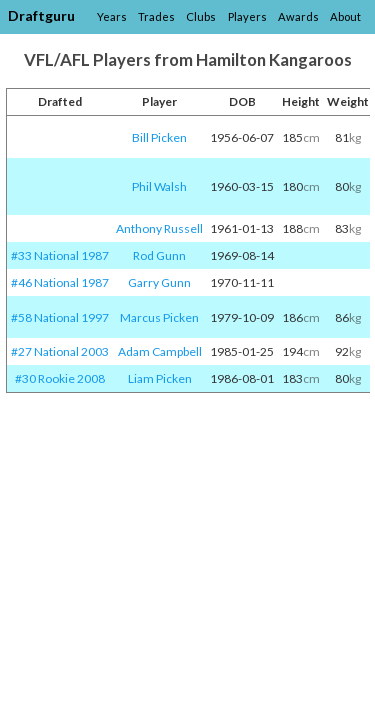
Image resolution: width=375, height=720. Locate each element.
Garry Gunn (159, 282)
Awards (298, 16)
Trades (156, 16)
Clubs (201, 16)
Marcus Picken (159, 317)
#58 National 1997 (60, 317)
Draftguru (41, 15)
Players (247, 16)
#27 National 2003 (60, 351)
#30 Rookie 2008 (60, 378)
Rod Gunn (159, 255)
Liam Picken (160, 378)
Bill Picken (159, 137)
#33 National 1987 (60, 255)
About (345, 16)
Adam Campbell (160, 351)
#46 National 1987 (60, 282)
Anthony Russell (159, 228)
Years (112, 16)
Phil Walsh (159, 186)
